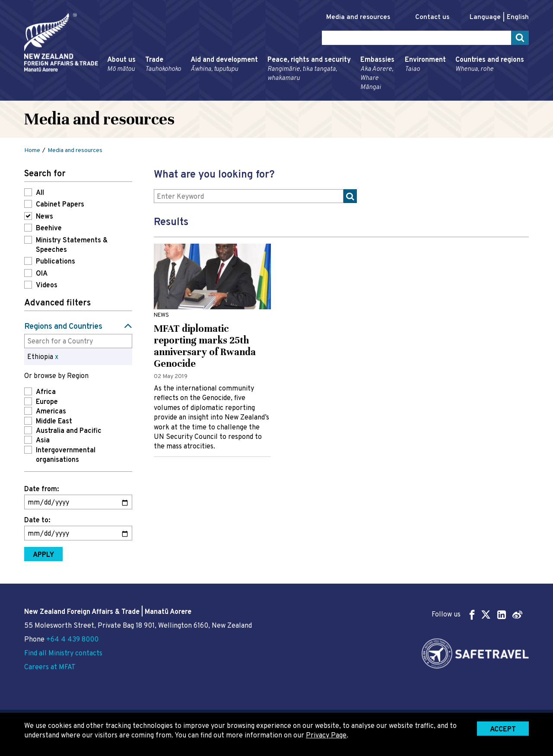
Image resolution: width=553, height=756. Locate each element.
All (40, 193)
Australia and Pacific (69, 431)
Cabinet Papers (60, 205)
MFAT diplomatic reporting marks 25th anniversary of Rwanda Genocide (205, 346)
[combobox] (78, 341)
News (44, 217)
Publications (56, 262)
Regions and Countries (63, 327)
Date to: (37, 521)
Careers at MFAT (50, 667)
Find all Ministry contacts (63, 654)
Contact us (432, 17)
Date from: (41, 489)
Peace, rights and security (309, 69)
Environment (425, 65)
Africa (46, 392)
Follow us (477, 615)
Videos (47, 286)
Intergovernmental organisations (66, 455)
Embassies (378, 74)
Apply (43, 555)
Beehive (49, 229)
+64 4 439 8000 (72, 640)
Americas (51, 412)
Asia (43, 441)
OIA (42, 274)
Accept (503, 730)
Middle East (54, 422)
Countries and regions (490, 65)
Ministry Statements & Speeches (72, 245)
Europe (47, 402)
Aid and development (224, 65)
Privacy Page (326, 736)
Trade (163, 65)
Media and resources (358, 17)
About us (121, 65)
